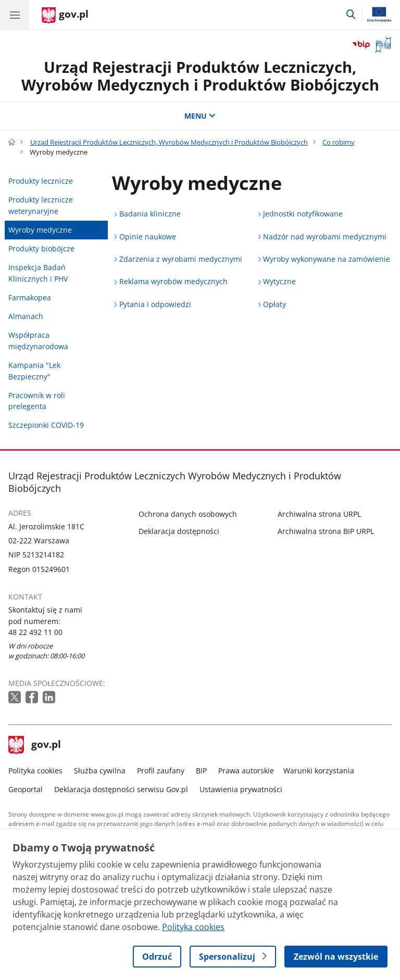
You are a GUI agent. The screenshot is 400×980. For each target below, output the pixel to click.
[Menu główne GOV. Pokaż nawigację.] (15, 15)
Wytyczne (279, 281)
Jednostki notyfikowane (303, 214)
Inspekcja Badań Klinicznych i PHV (38, 273)
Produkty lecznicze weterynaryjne (41, 205)
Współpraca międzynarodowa (38, 341)
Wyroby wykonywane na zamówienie (327, 259)
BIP (201, 771)
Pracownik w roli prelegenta (37, 401)
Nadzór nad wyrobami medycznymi (325, 237)
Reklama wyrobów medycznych (173, 281)
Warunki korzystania (319, 771)
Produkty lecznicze (41, 181)
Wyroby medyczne (40, 230)
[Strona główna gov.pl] (65, 16)
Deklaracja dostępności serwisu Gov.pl (121, 789)
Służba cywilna (100, 771)
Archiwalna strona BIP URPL (326, 531)
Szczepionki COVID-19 (46, 425)
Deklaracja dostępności (179, 531)
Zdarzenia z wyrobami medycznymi (181, 259)
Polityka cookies (35, 771)
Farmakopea (30, 297)
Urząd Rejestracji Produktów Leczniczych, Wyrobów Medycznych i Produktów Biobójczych (200, 76)
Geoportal (26, 789)
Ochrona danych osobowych (188, 514)
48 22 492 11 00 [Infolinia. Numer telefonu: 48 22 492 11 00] (35, 632)
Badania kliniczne (150, 214)
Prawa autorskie (246, 771)
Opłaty (274, 304)
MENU (200, 116)
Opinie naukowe (148, 237)
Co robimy (339, 142)
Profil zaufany (161, 771)
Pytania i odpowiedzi (155, 304)
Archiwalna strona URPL (319, 514)
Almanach (26, 316)
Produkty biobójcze (41, 249)
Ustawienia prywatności (241, 789)
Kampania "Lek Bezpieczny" (34, 371)
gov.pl (35, 745)
